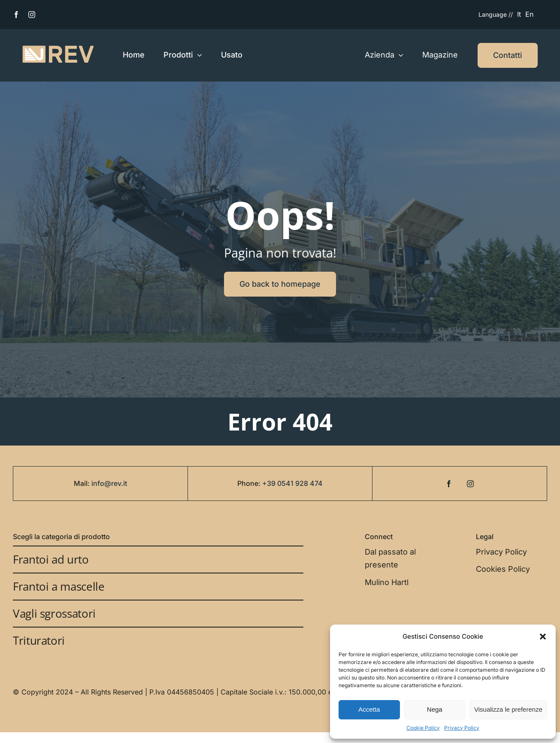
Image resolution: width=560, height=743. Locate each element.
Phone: (250, 483)
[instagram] (32, 15)
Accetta (369, 709)
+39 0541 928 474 (292, 483)
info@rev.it (109, 483)
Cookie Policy (423, 728)
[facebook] (16, 15)
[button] (543, 637)
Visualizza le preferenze (508, 709)
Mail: (83, 483)
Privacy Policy (462, 728)
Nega (435, 709)
